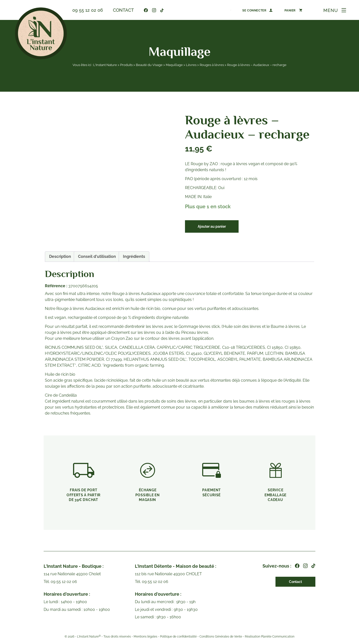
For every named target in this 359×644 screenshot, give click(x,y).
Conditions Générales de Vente (221, 637)
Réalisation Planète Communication (270, 637)
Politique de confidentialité (178, 637)
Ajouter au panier (212, 226)
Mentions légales (145, 637)
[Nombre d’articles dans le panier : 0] (293, 10)
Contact (123, 10)
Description (60, 256)
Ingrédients (134, 256)
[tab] (60, 257)
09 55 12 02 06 (88, 10)
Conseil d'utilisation (97, 256)
